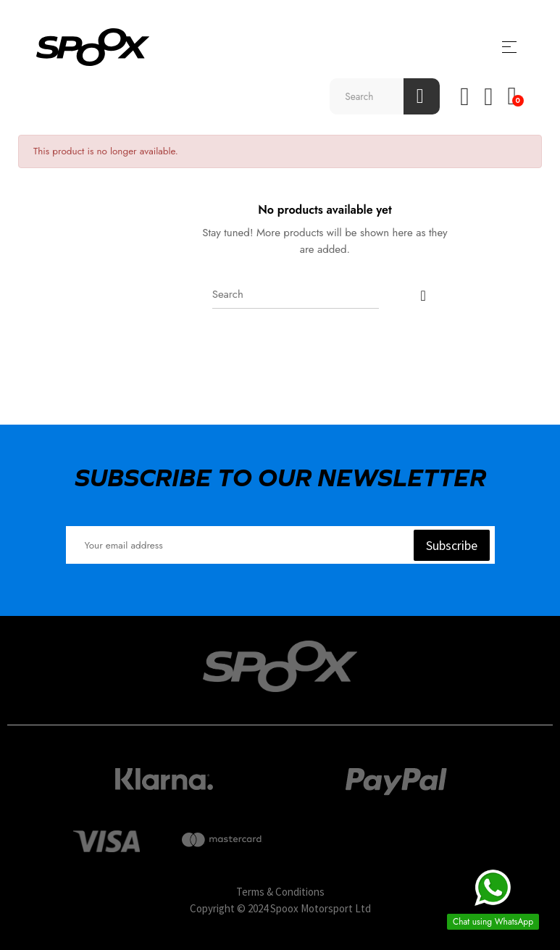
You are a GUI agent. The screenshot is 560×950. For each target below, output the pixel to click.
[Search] (296, 294)
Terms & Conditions (280, 892)
